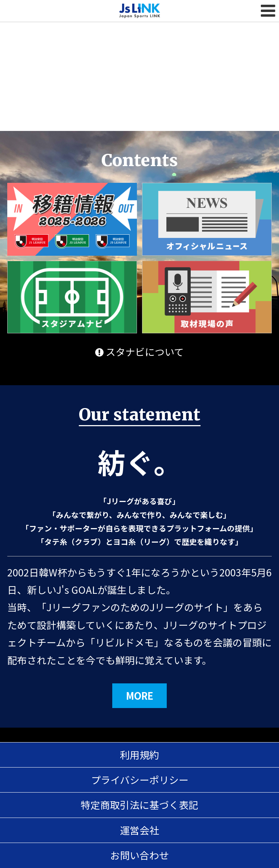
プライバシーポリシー (140, 780)
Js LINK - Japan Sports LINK (140, 11)
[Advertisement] (139, 54)
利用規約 (139, 755)
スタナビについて (139, 352)
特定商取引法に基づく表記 (139, 805)
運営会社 (139, 830)
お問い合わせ (139, 855)
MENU (268, 11)
